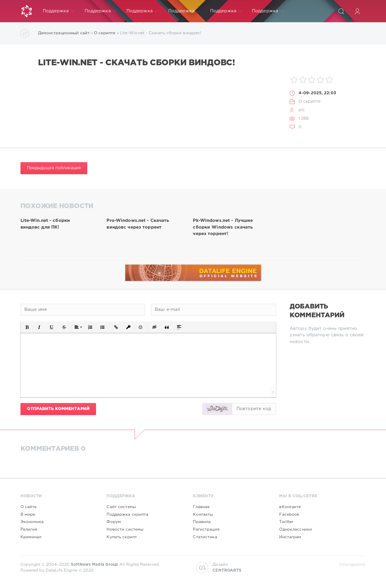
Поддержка (59, 11)
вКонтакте (290, 507)
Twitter (286, 522)
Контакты (203, 515)
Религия (29, 529)
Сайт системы (121, 507)
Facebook (289, 515)
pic (302, 110)
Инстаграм (290, 537)
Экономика (32, 522)
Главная (201, 507)
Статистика (205, 537)
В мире (28, 515)
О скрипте (309, 102)
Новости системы (125, 529)
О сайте (29, 507)
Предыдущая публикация (54, 168)
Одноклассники (296, 529)
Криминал (31, 537)
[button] (27, 327)
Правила (202, 522)
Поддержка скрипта (127, 515)
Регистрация (206, 529)
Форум (114, 522)
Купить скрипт (122, 537)
